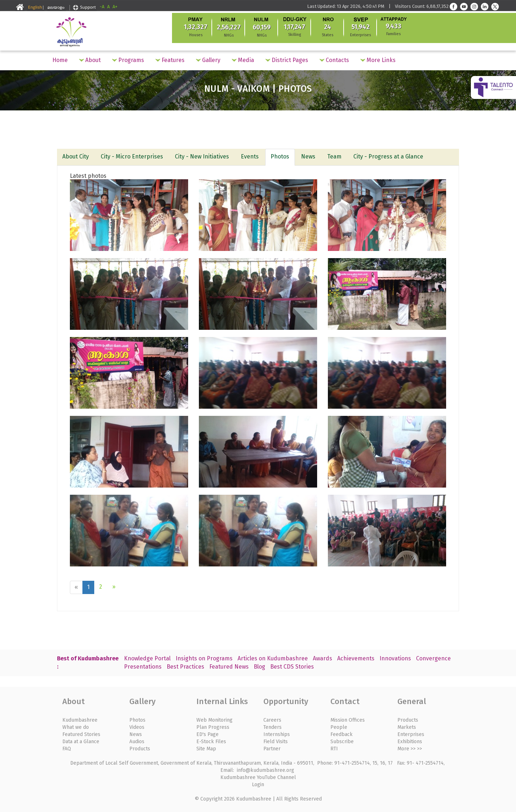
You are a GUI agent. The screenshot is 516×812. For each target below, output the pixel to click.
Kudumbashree (80, 719)
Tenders (273, 726)
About (90, 60)
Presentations (143, 666)
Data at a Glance (81, 740)
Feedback (341, 733)
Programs (128, 60)
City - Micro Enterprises (133, 156)
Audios (137, 740)
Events (251, 156)
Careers (272, 719)
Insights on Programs (204, 657)
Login (258, 783)
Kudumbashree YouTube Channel (258, 776)
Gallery (208, 60)
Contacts (334, 60)
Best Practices (185, 666)
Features (170, 60)
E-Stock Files (211, 740)
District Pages (287, 60)
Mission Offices (348, 719)
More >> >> (410, 748)
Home (60, 60)
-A (102, 7)
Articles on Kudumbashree (273, 657)
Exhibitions (410, 740)
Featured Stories (81, 733)
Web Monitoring (214, 719)
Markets (407, 726)
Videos (137, 726)
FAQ (67, 748)
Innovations (395, 657)
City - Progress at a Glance (391, 156)
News (310, 156)
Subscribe (342, 740)
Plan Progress (213, 726)
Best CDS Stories (292, 666)
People (339, 726)
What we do (76, 726)
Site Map (206, 748)
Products (140, 748)
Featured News (229, 666)
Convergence (433, 657)
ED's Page (207, 733)
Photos (282, 156)
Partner (272, 748)
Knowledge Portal (147, 657)
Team (337, 156)
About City (76, 156)
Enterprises (411, 733)
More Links (378, 60)
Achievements (356, 657)
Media (243, 60)
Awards (322, 657)
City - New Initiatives (203, 156)
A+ (115, 7)
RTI (334, 748)
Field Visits (276, 740)
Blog (259, 666)
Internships (277, 733)
